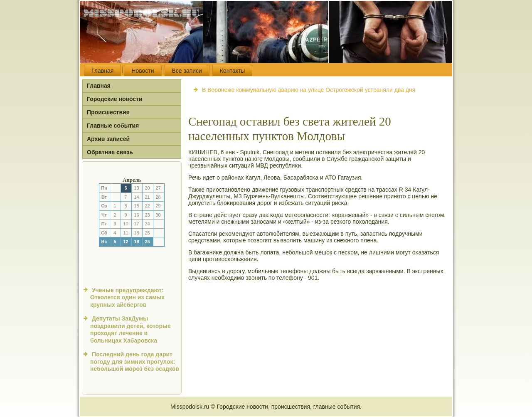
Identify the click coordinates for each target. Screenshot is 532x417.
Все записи (187, 71)
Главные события (113, 126)
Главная (102, 71)
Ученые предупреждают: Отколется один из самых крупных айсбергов (127, 297)
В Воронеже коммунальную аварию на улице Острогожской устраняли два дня (309, 90)
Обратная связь (110, 152)
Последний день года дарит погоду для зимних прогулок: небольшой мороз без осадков (135, 361)
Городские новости (115, 99)
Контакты (232, 71)
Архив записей (108, 139)
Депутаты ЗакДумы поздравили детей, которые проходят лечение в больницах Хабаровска (131, 329)
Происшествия (108, 112)
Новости (143, 71)
